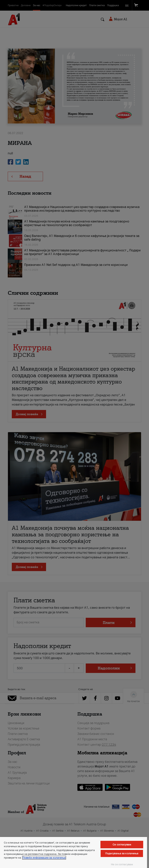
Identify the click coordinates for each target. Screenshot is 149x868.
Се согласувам (122, 845)
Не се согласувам (122, 864)
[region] (74, 852)
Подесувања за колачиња (122, 853)
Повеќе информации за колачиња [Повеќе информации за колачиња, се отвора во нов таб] (44, 858)
